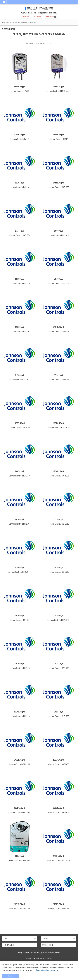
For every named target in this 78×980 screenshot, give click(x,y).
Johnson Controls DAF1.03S (58, 187)
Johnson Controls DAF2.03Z (59, 379)
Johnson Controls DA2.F (19, 139)
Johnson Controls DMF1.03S (58, 764)
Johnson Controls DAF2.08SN (58, 428)
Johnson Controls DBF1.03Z (59, 572)
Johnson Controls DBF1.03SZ (20, 572)
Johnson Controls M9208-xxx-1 (58, 91)
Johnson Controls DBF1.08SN (58, 620)
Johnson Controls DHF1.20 (19, 716)
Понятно (10, 976)
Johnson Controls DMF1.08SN (58, 860)
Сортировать (30, 43)
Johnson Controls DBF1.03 (19, 524)
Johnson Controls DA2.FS (58, 139)
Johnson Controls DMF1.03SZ (20, 812)
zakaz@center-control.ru (47, 13)
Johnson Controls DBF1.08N (19, 620)
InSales (49, 959)
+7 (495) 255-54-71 (28, 13)
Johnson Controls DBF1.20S (58, 668)
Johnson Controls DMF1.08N (19, 860)
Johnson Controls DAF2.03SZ (20, 379)
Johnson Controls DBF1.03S (58, 524)
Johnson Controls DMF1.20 (19, 908)
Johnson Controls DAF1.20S (58, 283)
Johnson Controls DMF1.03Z (59, 812)
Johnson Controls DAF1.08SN (58, 235)
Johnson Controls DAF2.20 (19, 476)
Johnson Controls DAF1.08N (19, 235)
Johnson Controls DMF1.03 (19, 764)
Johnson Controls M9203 (19, 91)
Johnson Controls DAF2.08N (19, 428)
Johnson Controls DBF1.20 (19, 668)
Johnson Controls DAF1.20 (19, 283)
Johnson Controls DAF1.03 (19, 187)
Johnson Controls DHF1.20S (58, 716)
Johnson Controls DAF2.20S (58, 476)
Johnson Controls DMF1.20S (58, 908)
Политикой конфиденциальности (47, 970)
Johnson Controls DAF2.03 (19, 331)
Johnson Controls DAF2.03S (58, 331)
